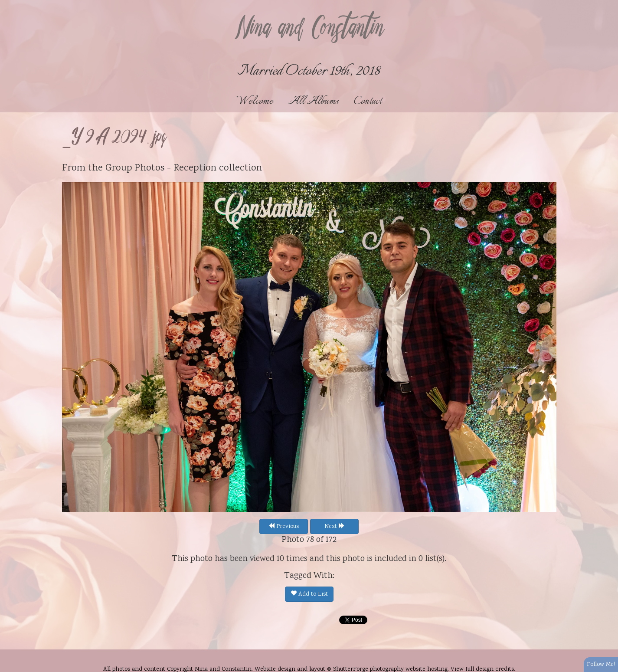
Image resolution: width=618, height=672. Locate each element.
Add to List (309, 594)
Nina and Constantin (309, 29)
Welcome (255, 101)
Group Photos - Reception (161, 168)
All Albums (314, 101)
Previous (284, 527)
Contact (368, 101)
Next (335, 527)
